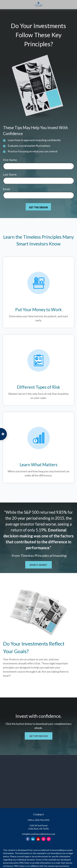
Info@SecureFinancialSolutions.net (38, 834)
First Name (10, 160)
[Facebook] (28, 839)
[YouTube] (38, 839)
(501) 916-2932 (42, 820)
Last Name (10, 174)
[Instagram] (44, 839)
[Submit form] (38, 207)
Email (7, 189)
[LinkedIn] (33, 839)
